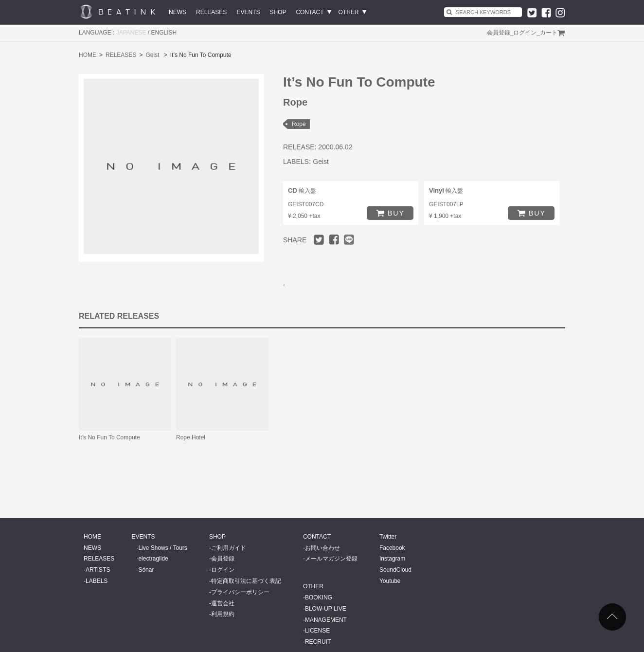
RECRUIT (318, 642)
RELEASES (211, 12)
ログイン (525, 33)
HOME (88, 55)
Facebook (392, 548)
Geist (152, 55)
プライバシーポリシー (240, 592)
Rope (299, 124)
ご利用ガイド (229, 548)
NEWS (178, 12)
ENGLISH (164, 33)
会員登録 (499, 33)
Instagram (392, 559)
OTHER (349, 12)
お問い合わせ (322, 548)
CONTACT (310, 12)
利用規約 (223, 614)
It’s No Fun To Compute (109, 437)
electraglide (153, 559)
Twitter (388, 537)
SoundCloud (395, 570)
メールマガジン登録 (331, 559)
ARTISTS (98, 570)
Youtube (390, 581)
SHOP (278, 12)
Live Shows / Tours (163, 548)
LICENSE (317, 631)
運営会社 (223, 603)
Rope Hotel (191, 437)
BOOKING (319, 598)
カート (549, 33)
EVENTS (248, 12)
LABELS (97, 581)
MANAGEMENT (326, 620)
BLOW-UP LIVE (326, 609)
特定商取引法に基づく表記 (246, 581)
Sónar (146, 570)
